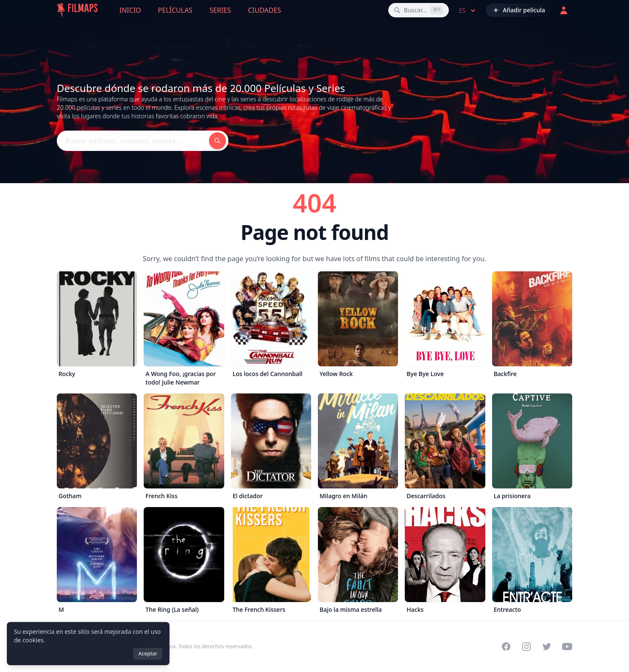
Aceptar (148, 654)
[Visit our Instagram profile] (526, 647)
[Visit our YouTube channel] (567, 647)
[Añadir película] (519, 10)
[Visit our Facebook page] (506, 647)
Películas (175, 10)
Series (220, 10)
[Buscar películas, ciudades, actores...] (419, 10)
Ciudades (264, 10)
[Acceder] (564, 10)
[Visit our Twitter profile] (547, 647)
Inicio (130, 10)
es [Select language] (468, 11)
